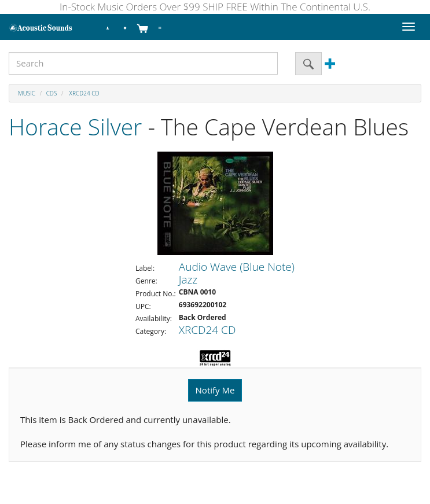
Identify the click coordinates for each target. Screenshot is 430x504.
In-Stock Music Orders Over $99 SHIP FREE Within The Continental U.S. (215, 7)
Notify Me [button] (215, 390)
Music (27, 93)
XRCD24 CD (83, 93)
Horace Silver (75, 126)
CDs (52, 93)
